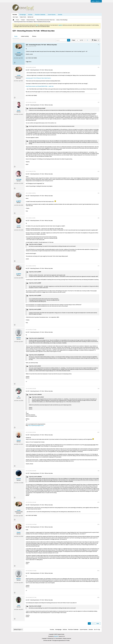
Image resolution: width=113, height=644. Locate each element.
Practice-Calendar (40, 15)
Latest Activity (25, 36)
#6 (98, 218)
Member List (30, 17)
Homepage (23, 15)
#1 (99, 45)
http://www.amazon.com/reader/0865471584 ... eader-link (40, 86)
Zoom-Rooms (52, 15)
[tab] (16, 36)
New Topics (15, 17)
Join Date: (16, 58)
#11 (98, 471)
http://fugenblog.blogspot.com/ (36, 425)
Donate (60, 15)
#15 (98, 597)
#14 (98, 571)
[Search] (63, 40)
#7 (98, 266)
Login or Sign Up (96, 1)
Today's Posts (23, 17)
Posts (16, 36)
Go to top (97, 630)
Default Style (18, 630)
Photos (34, 36)
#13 (98, 524)
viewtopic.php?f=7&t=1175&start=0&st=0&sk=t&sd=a (38, 78)
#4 (98, 171)
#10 (98, 432)
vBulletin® (56, 636)
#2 (98, 67)
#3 (98, 102)
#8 (98, 330)
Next (98, 623)
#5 (98, 193)
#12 (98, 502)
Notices (30, 15)
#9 (98, 389)
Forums (15, 15)
